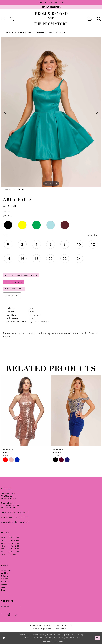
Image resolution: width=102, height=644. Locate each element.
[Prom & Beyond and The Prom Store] (51, 19)
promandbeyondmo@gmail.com (15, 522)
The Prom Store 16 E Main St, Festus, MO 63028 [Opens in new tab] (9, 496)
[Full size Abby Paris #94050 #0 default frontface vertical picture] (51, 112)
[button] (90, 19)
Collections (6, 571)
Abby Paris (25, 33)
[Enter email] (12, 606)
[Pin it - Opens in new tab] (19, 189)
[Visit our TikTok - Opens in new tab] (16, 615)
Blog (3, 590)
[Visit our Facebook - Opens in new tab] (2, 615)
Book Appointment (14, 289)
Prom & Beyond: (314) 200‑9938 (15, 517)
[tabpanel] (51, 112)
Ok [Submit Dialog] (98, 638)
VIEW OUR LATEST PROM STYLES (51, 2)
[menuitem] (12, 19)
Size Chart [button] (93, 235)
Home (10, 33)
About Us (5, 582)
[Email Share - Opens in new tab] (23, 189)
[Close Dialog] (4, 638)
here (60, 641)
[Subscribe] (21, 606)
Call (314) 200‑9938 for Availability (21, 276)
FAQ (3, 587)
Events (4, 585)
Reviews (5, 579)
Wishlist (5, 573)
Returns (5, 576)
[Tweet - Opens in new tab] (14, 189)
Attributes (12, 296)
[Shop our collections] (51, 7)
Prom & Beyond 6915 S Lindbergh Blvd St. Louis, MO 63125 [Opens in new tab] (11, 505)
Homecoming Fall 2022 (51, 33)
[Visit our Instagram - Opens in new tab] (9, 614)
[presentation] (26, 411)
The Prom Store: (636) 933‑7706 (15, 513)
